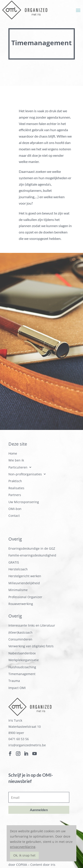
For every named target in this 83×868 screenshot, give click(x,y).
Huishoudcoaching (22, 667)
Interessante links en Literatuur (32, 626)
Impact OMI (17, 688)
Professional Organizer (25, 597)
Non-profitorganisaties (25, 474)
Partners (15, 495)
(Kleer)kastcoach (20, 633)
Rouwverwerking (21, 604)
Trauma (14, 681)
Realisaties (16, 488)
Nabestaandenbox (22, 653)
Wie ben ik (16, 460)
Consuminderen (20, 639)
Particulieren (18, 468)
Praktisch (15, 481)
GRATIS (14, 563)
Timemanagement (22, 674)
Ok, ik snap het (24, 855)
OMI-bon (15, 509)
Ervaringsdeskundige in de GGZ (32, 549)
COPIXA (22, 865)
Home (13, 454)
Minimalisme (18, 590)
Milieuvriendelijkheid (24, 583)
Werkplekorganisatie (24, 660)
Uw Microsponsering (24, 502)
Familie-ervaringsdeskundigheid (32, 555)
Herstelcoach (18, 569)
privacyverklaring (23, 847)
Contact (14, 516)
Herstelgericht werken (25, 576)
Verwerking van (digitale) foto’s (31, 646)
